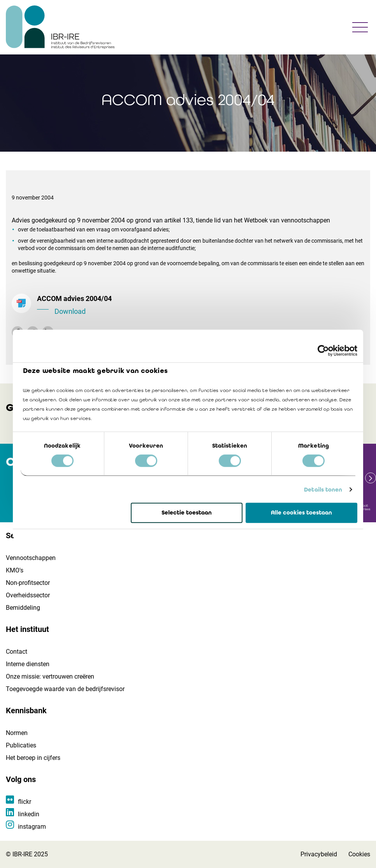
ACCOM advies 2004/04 (201, 306)
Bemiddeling (23, 608)
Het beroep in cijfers (33, 758)
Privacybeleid (319, 854)
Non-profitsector (28, 583)
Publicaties (21, 745)
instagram (32, 827)
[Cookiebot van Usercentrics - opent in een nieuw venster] (323, 351)
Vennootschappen (31, 558)
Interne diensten (28, 664)
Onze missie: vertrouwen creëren (50, 676)
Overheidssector (28, 595)
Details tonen (323, 490)
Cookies (359, 854)
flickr (25, 802)
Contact (17, 652)
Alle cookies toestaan (301, 513)
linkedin (29, 814)
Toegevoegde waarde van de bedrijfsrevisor (65, 689)
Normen (17, 733)
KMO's (15, 570)
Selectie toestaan (187, 513)
